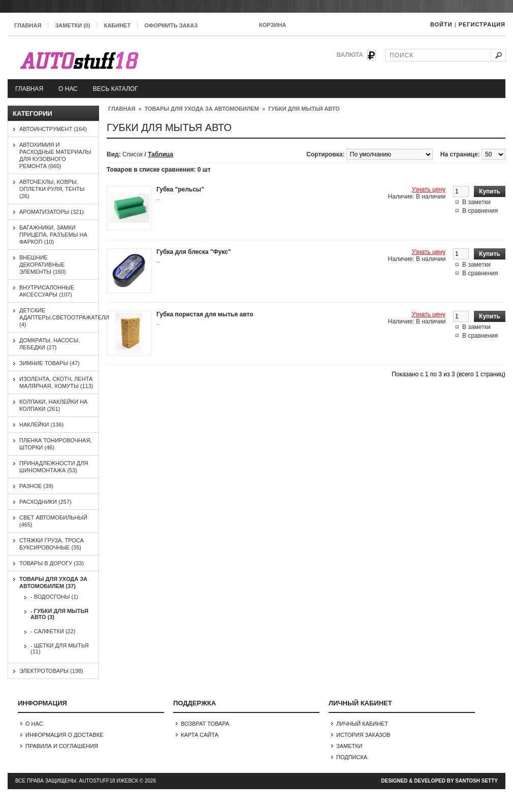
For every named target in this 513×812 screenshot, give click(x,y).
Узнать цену (428, 189)
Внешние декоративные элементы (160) (43, 265)
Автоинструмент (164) (53, 129)
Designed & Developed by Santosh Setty (439, 781)
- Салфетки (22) (53, 631)
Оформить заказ (171, 25)
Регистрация (482, 24)
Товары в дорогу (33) (52, 563)
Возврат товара (205, 724)
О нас (68, 89)
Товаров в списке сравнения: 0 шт (159, 170)
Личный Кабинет (362, 724)
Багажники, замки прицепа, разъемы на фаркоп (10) (53, 235)
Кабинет (117, 25)
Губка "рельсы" (180, 189)
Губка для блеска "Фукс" (194, 252)
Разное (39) (36, 486)
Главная (28, 25)
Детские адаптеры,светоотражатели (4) (64, 317)
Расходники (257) (45, 502)
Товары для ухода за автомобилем (202, 109)
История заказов (363, 735)
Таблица (161, 154)
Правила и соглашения (62, 746)
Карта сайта (200, 735)
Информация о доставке (65, 735)
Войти (441, 24)
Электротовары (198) (51, 671)
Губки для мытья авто (304, 109)
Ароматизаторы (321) (52, 212)
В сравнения (480, 211)
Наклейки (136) (41, 425)
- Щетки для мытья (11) (59, 648)
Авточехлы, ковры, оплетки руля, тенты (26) (52, 189)
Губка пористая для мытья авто (205, 314)
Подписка (352, 757)
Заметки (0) (72, 25)
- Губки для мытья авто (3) (59, 614)
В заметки (476, 202)
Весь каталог (116, 89)
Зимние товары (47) (50, 363)
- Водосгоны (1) (54, 597)
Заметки (349, 746)
